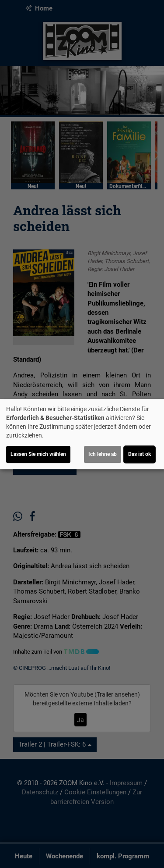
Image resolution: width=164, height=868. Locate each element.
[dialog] (82, 434)
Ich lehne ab (103, 454)
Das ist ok (140, 454)
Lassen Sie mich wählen (38, 454)
